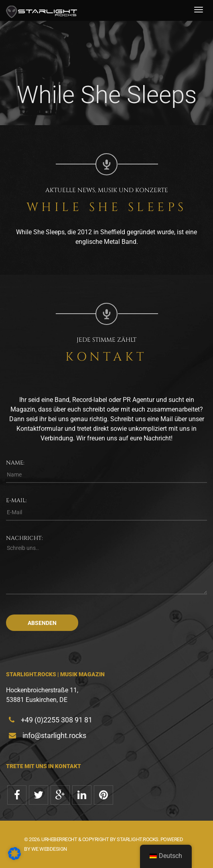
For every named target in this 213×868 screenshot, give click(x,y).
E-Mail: (16, 500)
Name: (15, 463)
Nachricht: (24, 538)
